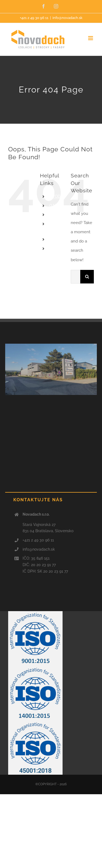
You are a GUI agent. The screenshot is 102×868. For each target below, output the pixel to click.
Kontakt (56, 248)
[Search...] (75, 277)
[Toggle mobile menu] (91, 38)
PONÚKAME (60, 215)
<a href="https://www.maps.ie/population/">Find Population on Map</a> (51, 437)
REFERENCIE (61, 240)
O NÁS (55, 206)
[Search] (87, 277)
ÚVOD (55, 196)
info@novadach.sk (67, 18)
